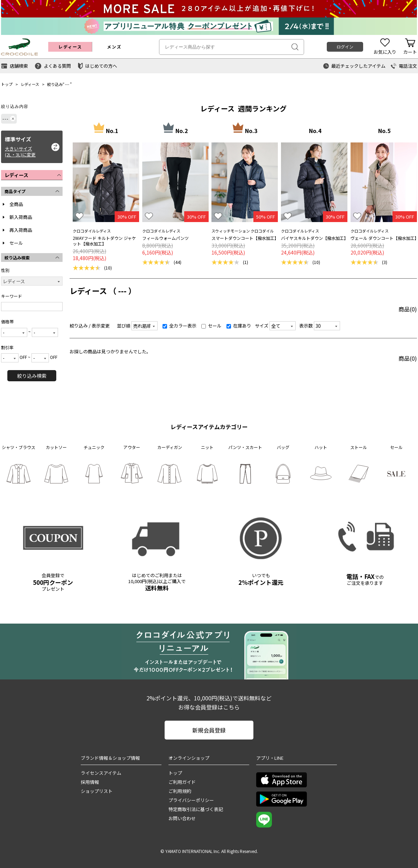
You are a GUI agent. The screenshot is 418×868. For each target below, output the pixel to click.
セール (16, 243)
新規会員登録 (209, 730)
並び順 (124, 326)
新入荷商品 (21, 217)
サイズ (262, 326)
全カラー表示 (179, 326)
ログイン (345, 47)
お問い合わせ (182, 818)
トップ (7, 84)
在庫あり (239, 326)
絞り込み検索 (32, 376)
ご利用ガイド (182, 782)
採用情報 (90, 782)
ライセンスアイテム (101, 773)
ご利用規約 (180, 791)
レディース (30, 84)
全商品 (16, 204)
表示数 (306, 326)
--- (67, 84)
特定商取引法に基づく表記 (196, 809)
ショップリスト (97, 791)
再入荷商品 (21, 230)
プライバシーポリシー (191, 800)
